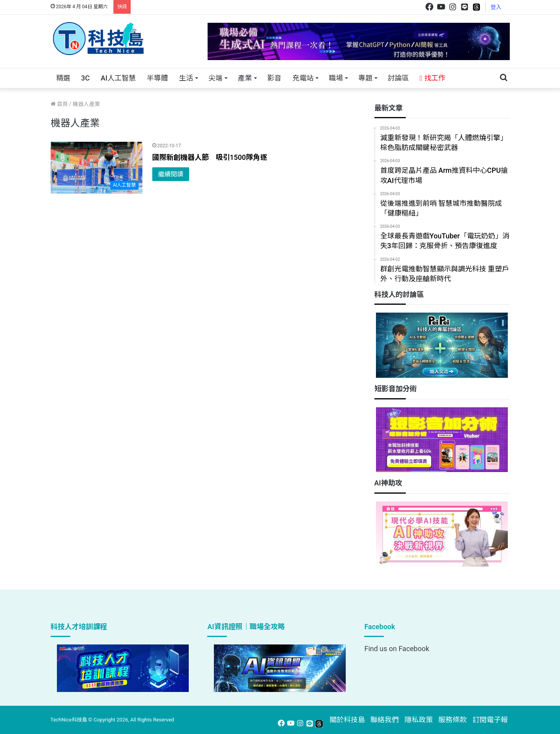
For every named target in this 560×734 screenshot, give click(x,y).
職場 (336, 78)
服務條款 (452, 720)
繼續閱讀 (171, 174)
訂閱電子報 (490, 720)
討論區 (398, 78)
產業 (245, 78)
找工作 (433, 78)
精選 (63, 78)
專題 (365, 78)
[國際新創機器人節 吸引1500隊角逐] (97, 168)
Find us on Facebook (397, 649)
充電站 (303, 78)
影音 (274, 78)
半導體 (157, 78)
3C (86, 78)
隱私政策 (419, 720)
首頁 (59, 104)
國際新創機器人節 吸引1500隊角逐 (210, 157)
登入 (496, 7)
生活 (186, 78)
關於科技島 (347, 720)
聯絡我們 (385, 720)
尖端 (215, 78)
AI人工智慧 (118, 78)
